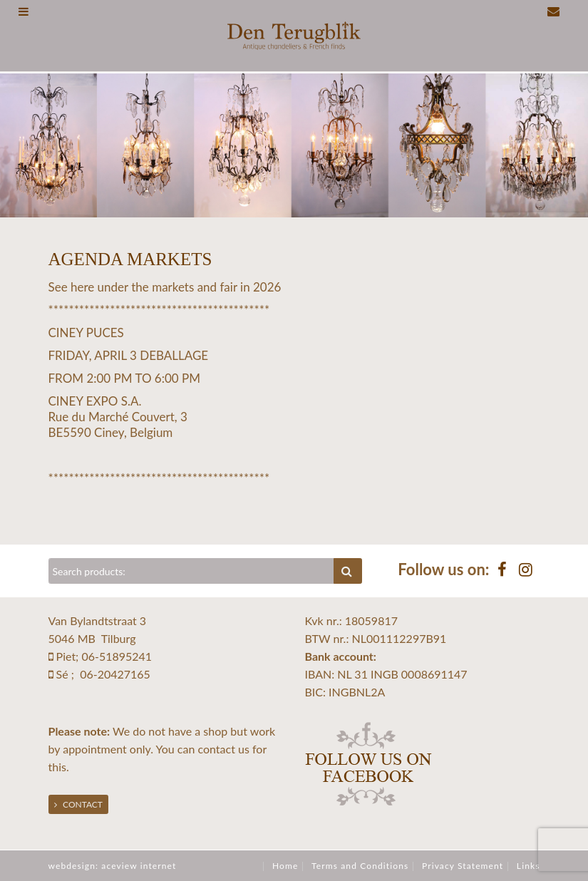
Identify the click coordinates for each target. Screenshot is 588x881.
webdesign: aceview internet (113, 866)
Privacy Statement (463, 866)
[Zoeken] (192, 571)
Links (528, 866)
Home (285, 866)
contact (216, 749)
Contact (78, 804)
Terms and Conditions (360, 866)
